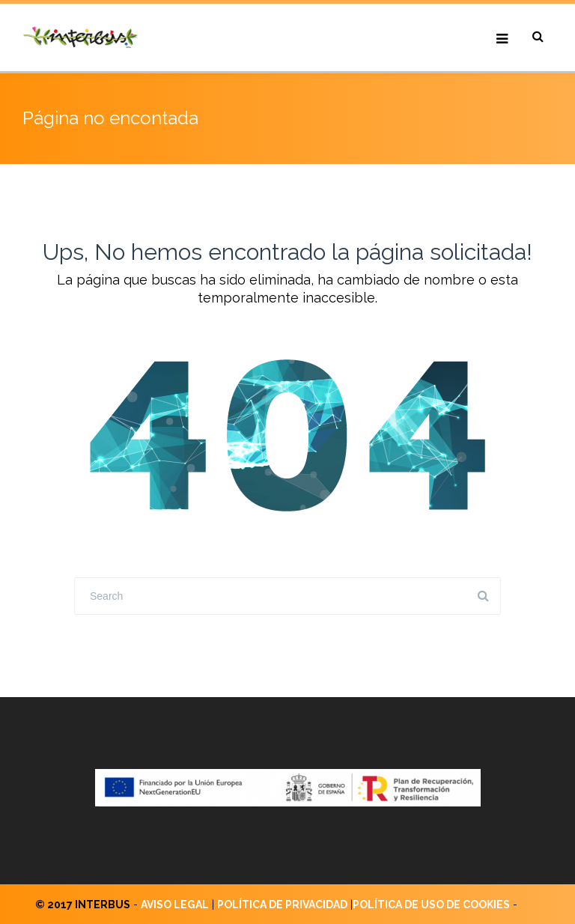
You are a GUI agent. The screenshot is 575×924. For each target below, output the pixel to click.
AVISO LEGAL (175, 905)
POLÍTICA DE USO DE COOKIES (431, 905)
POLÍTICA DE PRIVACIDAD (282, 905)
